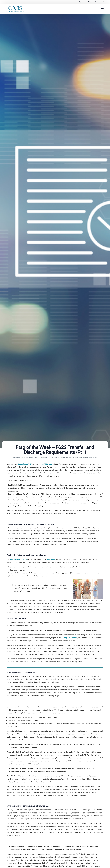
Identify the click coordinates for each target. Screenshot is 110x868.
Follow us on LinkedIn (86, 2)
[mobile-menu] (100, 9)
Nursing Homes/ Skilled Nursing (85, 458)
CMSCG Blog (47, 464)
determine (51, 559)
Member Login (100, 2)
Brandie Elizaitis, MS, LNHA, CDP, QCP (27, 458)
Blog (57, 458)
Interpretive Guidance (18, 559)
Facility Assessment (69, 638)
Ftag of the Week (66, 458)
